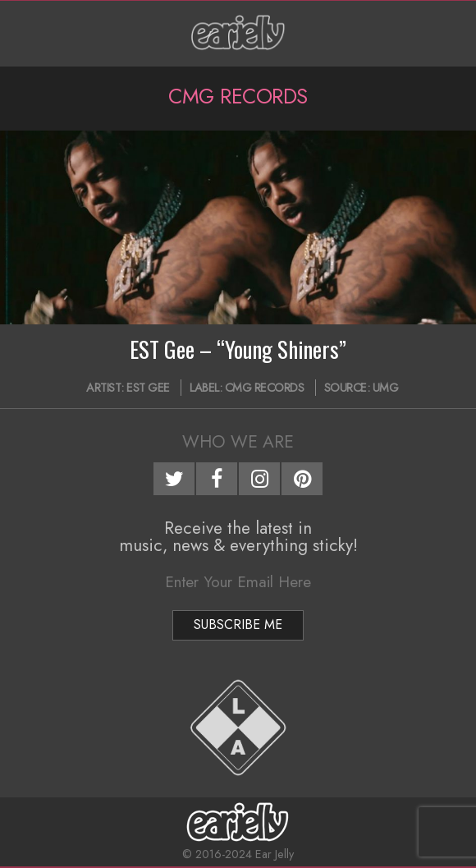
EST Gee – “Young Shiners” (238, 349)
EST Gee (148, 388)
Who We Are (238, 442)
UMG (386, 388)
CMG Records (265, 388)
